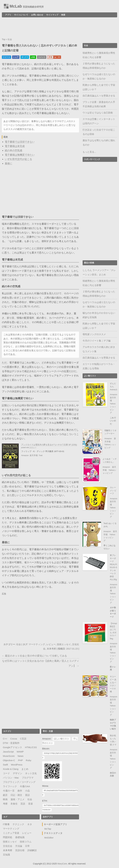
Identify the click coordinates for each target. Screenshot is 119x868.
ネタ (30, 824)
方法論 (19, 846)
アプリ (8, 15)
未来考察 (51, 649)
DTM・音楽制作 (11, 743)
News (21, 756)
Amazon (25, 455)
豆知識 (6, 855)
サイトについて (21, 15)
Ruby (29, 760)
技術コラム (26, 842)
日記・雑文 (16, 795)
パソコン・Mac (11, 778)
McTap (48, 829)
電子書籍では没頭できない (20, 142)
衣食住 (14, 804)
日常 (27, 846)
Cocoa (14, 739)
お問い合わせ (37, 15)
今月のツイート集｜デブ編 (97, 341)
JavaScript (8, 752)
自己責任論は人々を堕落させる (99, 96)
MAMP (20, 752)
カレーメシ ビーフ (113, 490)
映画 (5, 799)
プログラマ (28, 778)
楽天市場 (34, 455)
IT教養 (6, 824)
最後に (9, 163)
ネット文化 (31, 773)
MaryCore (62, 864)
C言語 (23, 739)
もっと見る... (89, 152)
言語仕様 (20, 850)
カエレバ (33, 447)
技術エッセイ (64, 644)
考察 (5, 804)
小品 (27, 791)
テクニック (18, 824)
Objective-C (9, 760)
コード (6, 773)
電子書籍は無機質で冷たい (20, 155)
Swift (6, 765)
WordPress (17, 765)
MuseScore (9, 756)
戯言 (5, 795)
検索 (63, 15)
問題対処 (8, 837)
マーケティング (37, 644)
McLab (16, 6)
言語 (23, 804)
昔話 (27, 795)
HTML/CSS (31, 747)
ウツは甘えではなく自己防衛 (98, 113)
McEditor (49, 838)
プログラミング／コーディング (19, 782)
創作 (20, 791)
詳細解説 (32, 850)
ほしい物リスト (62, 739)
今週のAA (25, 786)
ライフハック (10, 786)
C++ (5, 739)
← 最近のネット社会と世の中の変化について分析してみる (34, 656)
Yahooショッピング (109, 538)
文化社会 (8, 846)
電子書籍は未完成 (15, 146)
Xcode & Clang (11, 769)
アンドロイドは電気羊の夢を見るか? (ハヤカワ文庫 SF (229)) (49, 445)
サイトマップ (52, 15)
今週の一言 (9, 791)
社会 (19, 644)
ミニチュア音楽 (11, 833)
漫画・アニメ (18, 799)
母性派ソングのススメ (94, 334)
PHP (20, 760)
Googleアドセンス (12, 747)
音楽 (31, 804)
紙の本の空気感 (13, 150)
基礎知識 (20, 837)
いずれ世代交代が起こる (18, 159)
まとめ (25, 769)
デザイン (18, 773)
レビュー (51, 644)
